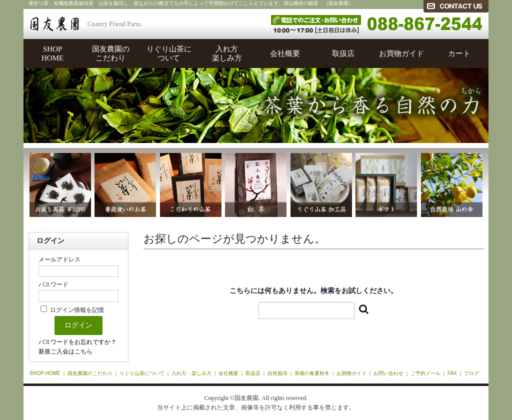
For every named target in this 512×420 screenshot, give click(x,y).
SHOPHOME (52, 53)
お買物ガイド (401, 53)
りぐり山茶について (169, 53)
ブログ (471, 373)
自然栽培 (277, 373)
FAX (452, 373)
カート (459, 53)
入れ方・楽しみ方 (191, 373)
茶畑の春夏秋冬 (312, 373)
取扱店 (343, 53)
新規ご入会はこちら (65, 351)
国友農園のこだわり (111, 53)
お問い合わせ (388, 373)
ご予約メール (425, 373)
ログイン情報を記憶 (72, 310)
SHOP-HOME (45, 373)
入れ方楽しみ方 (227, 53)
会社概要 (285, 53)
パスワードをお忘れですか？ (77, 342)
